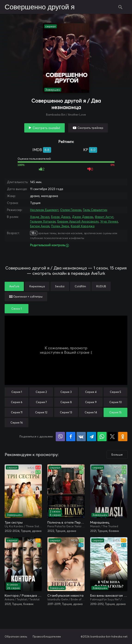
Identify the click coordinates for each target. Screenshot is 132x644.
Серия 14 (91, 412)
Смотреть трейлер (90, 128)
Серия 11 (17, 412)
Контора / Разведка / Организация (23, 595)
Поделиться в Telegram (92, 437)
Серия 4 (91, 392)
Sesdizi (60, 286)
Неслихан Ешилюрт (44, 210)
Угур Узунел (109, 221)
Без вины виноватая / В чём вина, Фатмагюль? (109, 595)
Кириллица (37, 286)
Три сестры (14, 522)
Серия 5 (115, 392)
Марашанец (100, 522)
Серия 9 (91, 402)
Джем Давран (83, 217)
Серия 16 (17, 422)
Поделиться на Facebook (71, 437)
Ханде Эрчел (40, 217)
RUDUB (101, 286)
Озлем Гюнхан (71, 210)
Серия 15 (115, 412)
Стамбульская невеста (65, 595)
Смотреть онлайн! (46, 128)
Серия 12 (41, 412)
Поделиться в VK (81, 437)
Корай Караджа (83, 226)
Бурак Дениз (61, 217)
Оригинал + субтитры (26, 296)
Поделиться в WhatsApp (102, 437)
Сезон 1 (17, 309)
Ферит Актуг (104, 217)
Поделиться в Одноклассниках (123, 437)
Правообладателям (47, 636)
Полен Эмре (60, 226)
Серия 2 (41, 392)
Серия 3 (66, 392)
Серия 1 (17, 392)
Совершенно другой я (40, 7)
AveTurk (14, 286)
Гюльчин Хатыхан (43, 221)
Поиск (120, 7)
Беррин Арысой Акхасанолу (78, 221)
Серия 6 (17, 402)
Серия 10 (116, 402)
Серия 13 (66, 412)
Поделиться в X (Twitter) (112, 437)
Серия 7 (41, 402)
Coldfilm (80, 286)
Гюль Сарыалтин (95, 210)
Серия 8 (66, 402)
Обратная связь (16, 636)
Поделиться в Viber (60, 437)
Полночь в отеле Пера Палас (66, 522)
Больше (117, 455)
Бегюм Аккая (40, 226)
